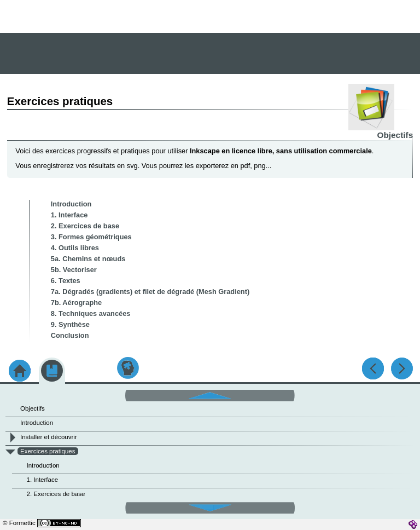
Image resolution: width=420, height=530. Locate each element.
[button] (210, 395)
